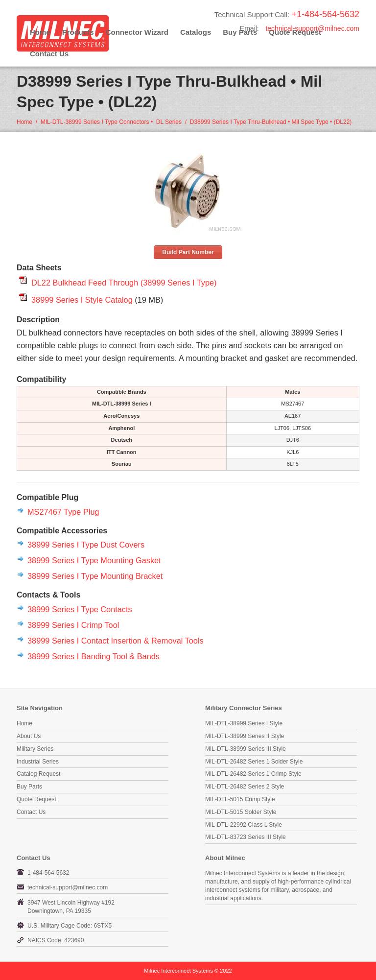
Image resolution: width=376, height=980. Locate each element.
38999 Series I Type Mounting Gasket (94, 560)
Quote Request (36, 799)
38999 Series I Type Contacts (80, 609)
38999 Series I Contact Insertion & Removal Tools (116, 641)
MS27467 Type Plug (63, 512)
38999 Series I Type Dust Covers (86, 545)
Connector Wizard (137, 32)
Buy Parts (29, 787)
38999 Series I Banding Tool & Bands (94, 656)
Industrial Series (38, 762)
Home (40, 32)
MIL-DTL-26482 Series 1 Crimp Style (253, 774)
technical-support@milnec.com (312, 28)
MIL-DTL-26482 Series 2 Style (245, 787)
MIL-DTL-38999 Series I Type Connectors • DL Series (111, 122)
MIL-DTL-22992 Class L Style (244, 825)
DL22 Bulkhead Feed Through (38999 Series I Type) (124, 283)
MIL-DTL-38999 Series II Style (245, 736)
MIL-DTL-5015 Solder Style (241, 812)
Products (78, 32)
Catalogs (196, 32)
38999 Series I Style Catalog (82, 300)
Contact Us (49, 54)
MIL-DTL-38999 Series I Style (244, 723)
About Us (29, 736)
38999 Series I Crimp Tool (73, 625)
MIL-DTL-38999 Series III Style (246, 749)
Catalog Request (38, 774)
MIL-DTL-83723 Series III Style (246, 837)
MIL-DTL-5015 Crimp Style (240, 799)
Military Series (35, 749)
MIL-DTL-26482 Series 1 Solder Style (254, 762)
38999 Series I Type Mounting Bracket (95, 576)
